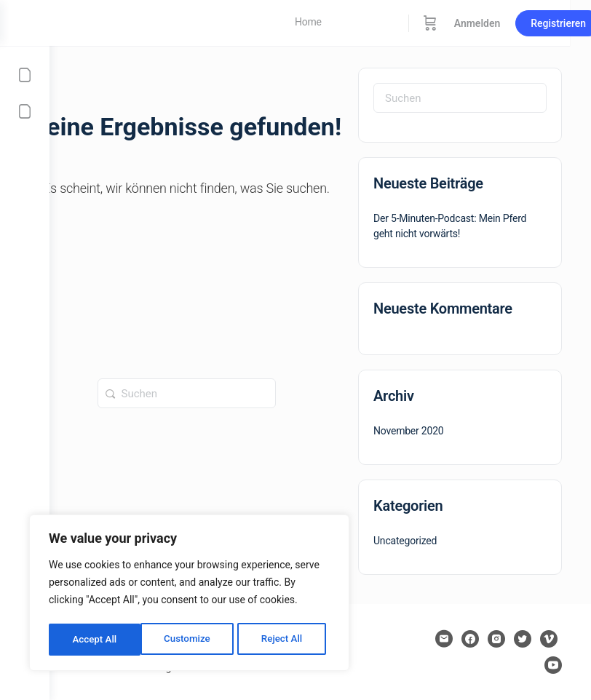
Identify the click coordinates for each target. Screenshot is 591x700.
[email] (444, 639)
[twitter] (523, 639)
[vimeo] (549, 639)
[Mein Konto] (25, 75)
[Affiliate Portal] (25, 111)
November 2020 (409, 431)
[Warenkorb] (480, 23)
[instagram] (496, 639)
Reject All (190, 640)
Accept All (285, 640)
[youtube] (553, 665)
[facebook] (470, 639)
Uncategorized (405, 541)
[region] (189, 594)
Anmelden (527, 23)
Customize (95, 640)
